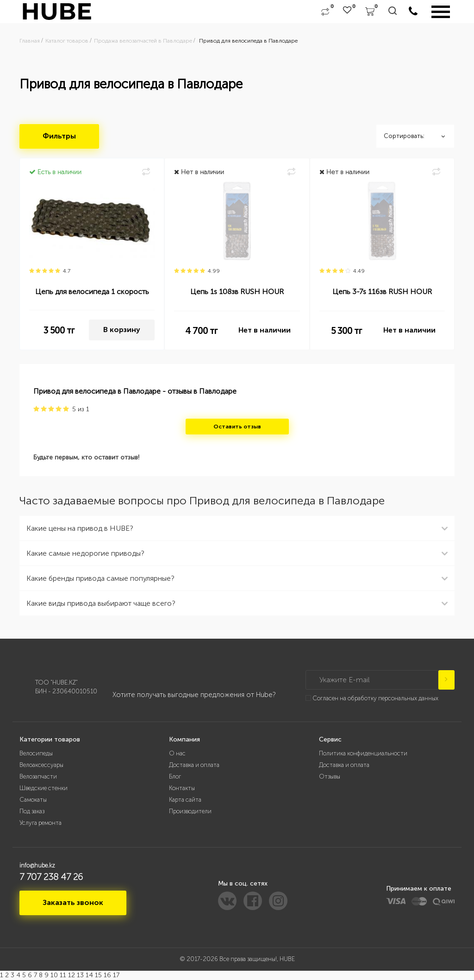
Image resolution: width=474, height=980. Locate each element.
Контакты (182, 788)
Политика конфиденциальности (363, 753)
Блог (175, 776)
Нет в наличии (265, 330)
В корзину (122, 330)
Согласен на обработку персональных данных (375, 698)
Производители (190, 811)
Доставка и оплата (194, 765)
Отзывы (330, 776)
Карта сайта (185, 800)
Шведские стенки (44, 788)
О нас (177, 753)
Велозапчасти (38, 776)
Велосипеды (36, 753)
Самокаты (33, 800)
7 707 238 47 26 (51, 877)
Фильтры (59, 136)
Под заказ (32, 811)
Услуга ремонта (41, 823)
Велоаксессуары (41, 765)
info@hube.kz (37, 865)
